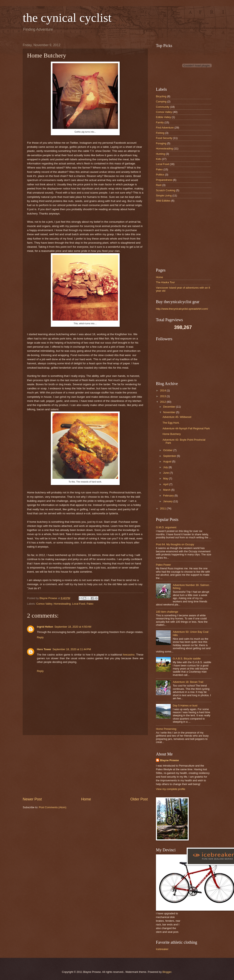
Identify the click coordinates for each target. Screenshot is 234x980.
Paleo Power (163, 565)
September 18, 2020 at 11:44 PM (72, 649)
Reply (40, 637)
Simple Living (164, 195)
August (168, 461)
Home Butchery (172, 434)
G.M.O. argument (166, 527)
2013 (163, 396)
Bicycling (161, 96)
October (168, 450)
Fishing (160, 133)
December (170, 407)
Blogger (167, 972)
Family (160, 122)
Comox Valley (44, 604)
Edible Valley (163, 117)
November (170, 412)
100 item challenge (167, 612)
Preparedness (164, 180)
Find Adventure (165, 128)
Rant (159, 185)
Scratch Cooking (166, 190)
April (166, 484)
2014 (163, 390)
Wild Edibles (163, 201)
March (167, 490)
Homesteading (62, 604)
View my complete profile (171, 789)
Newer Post (32, 799)
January (168, 501)
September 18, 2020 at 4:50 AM (73, 627)
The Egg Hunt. (171, 423)
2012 (163, 402)
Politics (160, 175)
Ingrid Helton (45, 627)
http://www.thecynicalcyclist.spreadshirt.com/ (182, 309)
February (169, 496)
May (166, 479)
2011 (163, 508)
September (170, 456)
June (166, 473)
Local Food (79, 604)
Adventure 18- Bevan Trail (188, 682)
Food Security (164, 138)
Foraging (161, 143)
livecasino (129, 655)
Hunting (160, 154)
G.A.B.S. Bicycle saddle (187, 658)
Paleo (90, 604)
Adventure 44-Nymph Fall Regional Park (186, 428)
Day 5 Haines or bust (185, 705)
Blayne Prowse (169, 760)
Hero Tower (44, 649)
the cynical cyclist (67, 18)
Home (86, 799)
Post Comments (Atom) (53, 807)
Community (163, 107)
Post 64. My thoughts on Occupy (175, 544)
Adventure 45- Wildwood (177, 417)
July (166, 467)
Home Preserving (166, 729)
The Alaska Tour (165, 282)
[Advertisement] (85, 766)
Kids (158, 159)
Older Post (139, 799)
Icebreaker (162, 949)
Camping (161, 101)
